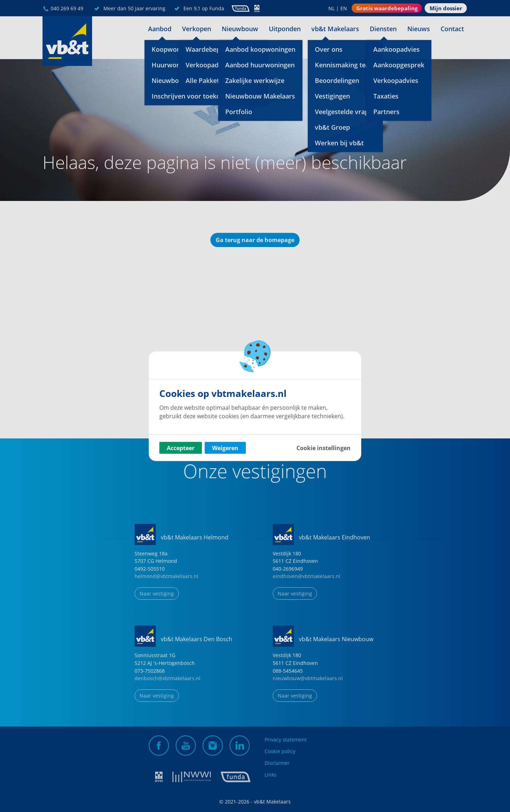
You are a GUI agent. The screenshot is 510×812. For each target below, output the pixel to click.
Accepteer (181, 448)
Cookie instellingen (324, 448)
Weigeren (225, 448)
